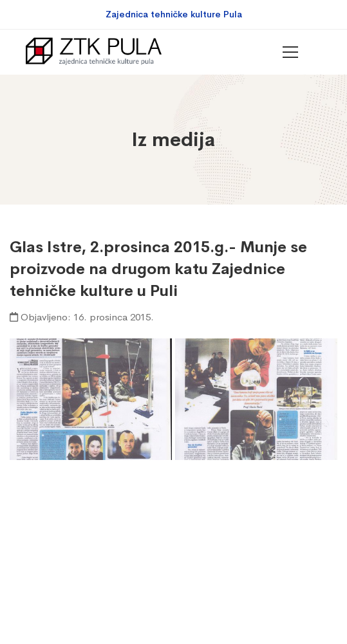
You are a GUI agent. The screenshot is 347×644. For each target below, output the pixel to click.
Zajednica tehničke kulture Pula (174, 14)
